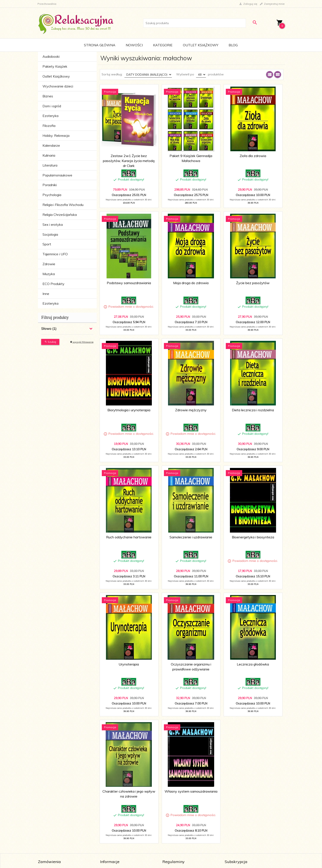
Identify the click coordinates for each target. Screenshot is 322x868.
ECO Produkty (53, 284)
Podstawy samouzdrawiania (129, 283)
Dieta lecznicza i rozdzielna (253, 410)
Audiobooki (51, 56)
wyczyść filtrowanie (82, 342)
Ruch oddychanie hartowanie (129, 537)
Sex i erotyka (53, 224)
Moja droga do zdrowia (191, 283)
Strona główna (100, 45)
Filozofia (49, 126)
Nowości (134, 45)
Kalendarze (51, 145)
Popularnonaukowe (57, 175)
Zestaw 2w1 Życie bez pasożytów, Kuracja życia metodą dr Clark (129, 161)
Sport (47, 244)
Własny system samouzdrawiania (191, 791)
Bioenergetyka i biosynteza (253, 537)
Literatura (50, 165)
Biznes (48, 96)
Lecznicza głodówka (253, 664)
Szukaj (50, 342)
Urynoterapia (129, 664)
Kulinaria (49, 155)
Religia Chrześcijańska (60, 215)
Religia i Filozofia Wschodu (63, 205)
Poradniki (50, 185)
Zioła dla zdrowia (253, 156)
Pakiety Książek (55, 66)
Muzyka (49, 274)
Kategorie (163, 45)
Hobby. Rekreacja (56, 136)
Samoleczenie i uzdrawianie (191, 537)
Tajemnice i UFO (55, 254)
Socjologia (50, 234)
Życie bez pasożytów (253, 283)
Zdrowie (49, 264)
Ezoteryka (50, 116)
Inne (46, 294)
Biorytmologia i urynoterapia (129, 410)
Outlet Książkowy (201, 45)
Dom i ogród (52, 106)
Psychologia (52, 195)
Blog (233, 45)
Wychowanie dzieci (58, 86)
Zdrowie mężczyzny (191, 410)
